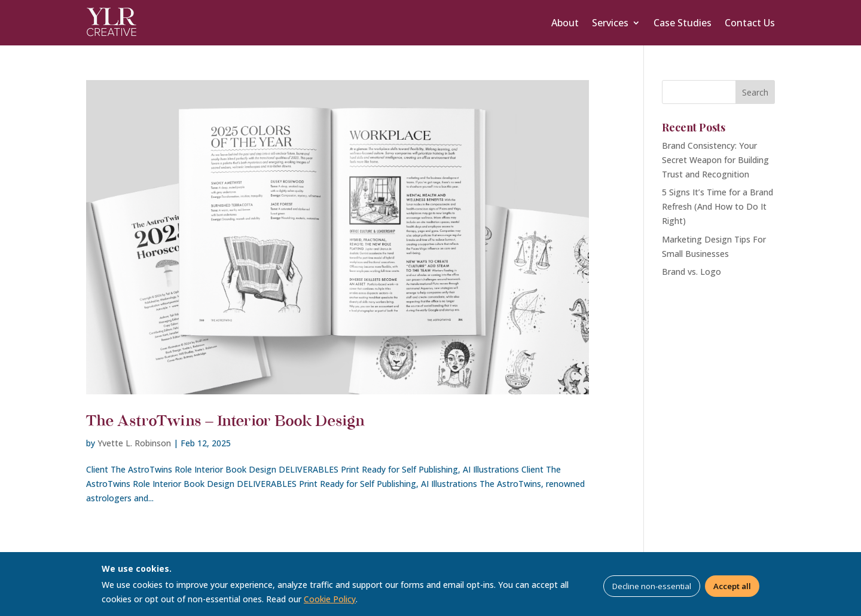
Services (610, 23)
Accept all (732, 586)
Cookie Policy (330, 599)
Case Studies (683, 23)
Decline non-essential (652, 586)
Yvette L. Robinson (134, 443)
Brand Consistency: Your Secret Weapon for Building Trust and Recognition (715, 160)
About (565, 23)
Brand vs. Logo (691, 272)
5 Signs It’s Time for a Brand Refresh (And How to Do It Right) (717, 206)
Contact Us (750, 23)
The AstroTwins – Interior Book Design (225, 422)
